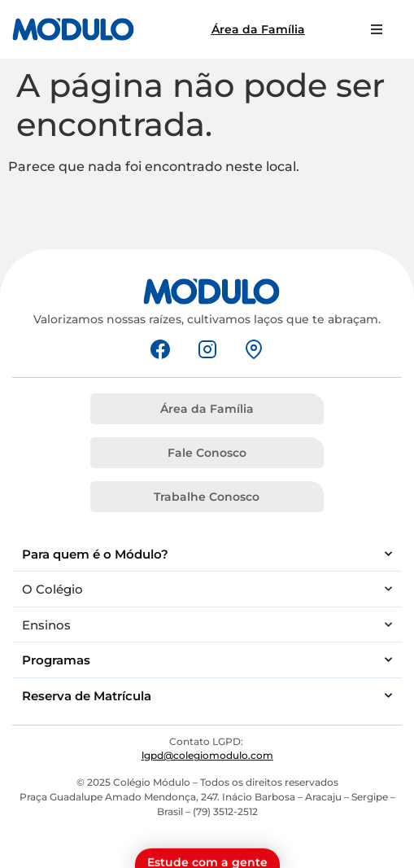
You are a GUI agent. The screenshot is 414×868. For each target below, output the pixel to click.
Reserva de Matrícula (207, 696)
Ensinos (207, 625)
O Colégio (207, 589)
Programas (207, 660)
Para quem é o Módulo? (207, 554)
